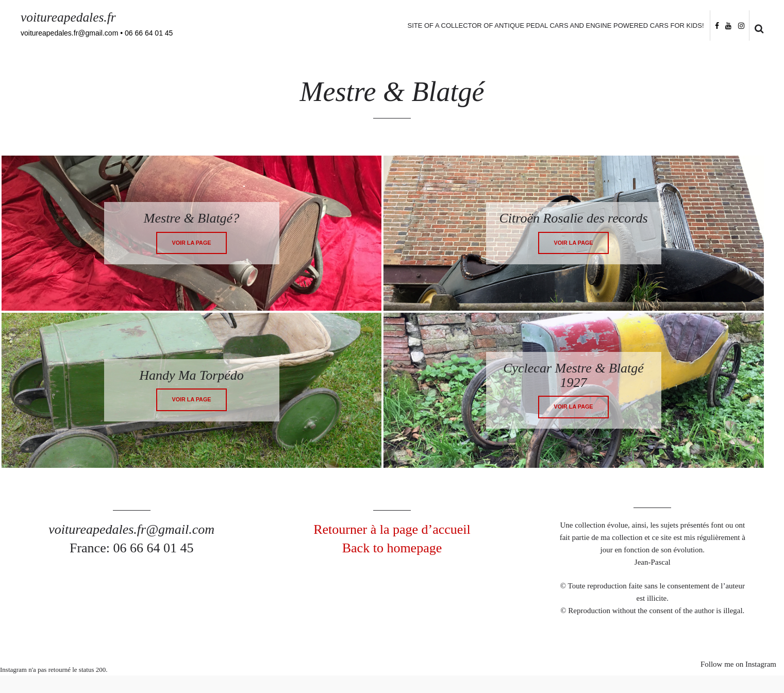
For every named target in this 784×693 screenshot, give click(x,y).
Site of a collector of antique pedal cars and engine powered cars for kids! (555, 26)
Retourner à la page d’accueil (392, 530)
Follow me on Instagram (738, 665)
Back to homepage (392, 548)
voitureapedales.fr (69, 17)
